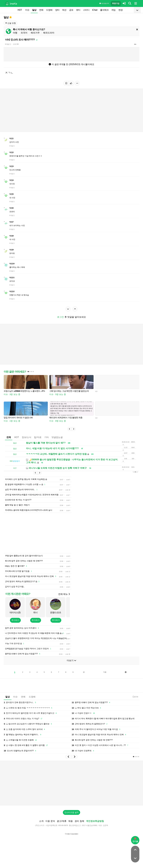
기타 (47, 437)
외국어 (24, 33)
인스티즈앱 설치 (71, 817)
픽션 (64, 10)
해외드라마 (49, 33)
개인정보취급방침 (95, 825)
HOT (20, 10)
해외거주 (35, 33)
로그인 (60, 317)
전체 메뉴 (64, 598)
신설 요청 (11, 23)
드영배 (49, 10)
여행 (15, 33)
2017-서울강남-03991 (90, 830)
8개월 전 (8, 44)
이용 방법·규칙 (104, 3)
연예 (41, 10)
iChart (95, 10)
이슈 (27, 10)
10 (84, 676)
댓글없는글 (57, 437)
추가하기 (15, 624)
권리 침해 (79, 825)
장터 (57, 10)
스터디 (86, 10)
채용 (71, 825)
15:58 (135, 701)
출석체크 (104, 10)
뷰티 (78, 10)
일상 (34, 10)
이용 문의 (50, 825)
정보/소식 (27, 437)
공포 (71, 10)
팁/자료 (38, 437)
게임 (113, 10)
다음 (105, 676)
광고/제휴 (62, 825)
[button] (69, 429)
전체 (9, 437)
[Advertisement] (71, 535)
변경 (121, 10)
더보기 (71, 665)
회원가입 (116, 3)
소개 (41, 825)
